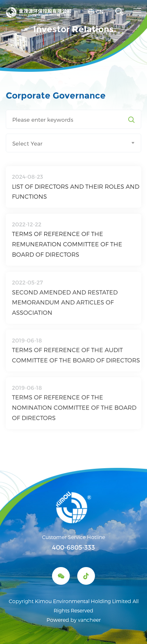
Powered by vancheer (74, 620)
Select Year (27, 143)
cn (100, 11)
